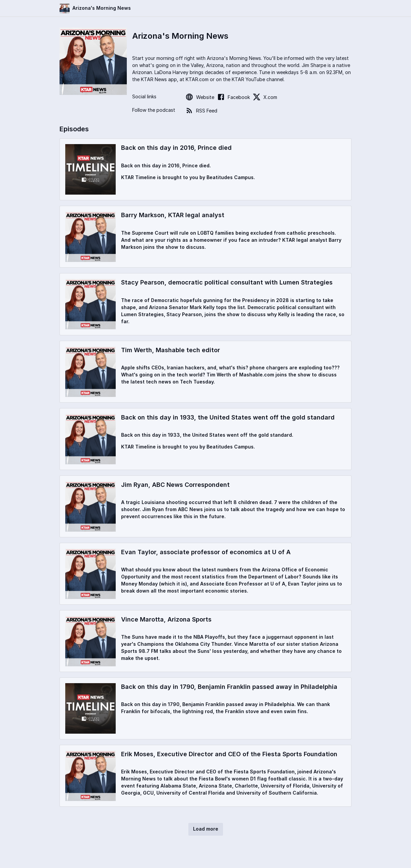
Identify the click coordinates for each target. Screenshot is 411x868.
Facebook (233, 97)
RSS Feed (201, 110)
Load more (206, 829)
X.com (265, 97)
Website (200, 97)
